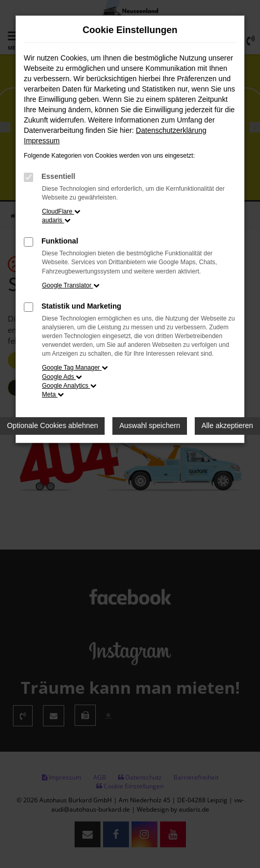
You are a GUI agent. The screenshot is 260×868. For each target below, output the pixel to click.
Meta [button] (53, 394)
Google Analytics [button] (69, 386)
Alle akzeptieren (227, 425)
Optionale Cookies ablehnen (52, 425)
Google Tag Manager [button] (75, 368)
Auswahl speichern (150, 425)
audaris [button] (56, 220)
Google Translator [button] (71, 285)
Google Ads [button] (62, 377)
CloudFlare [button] (61, 211)
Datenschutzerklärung (171, 130)
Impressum (42, 141)
